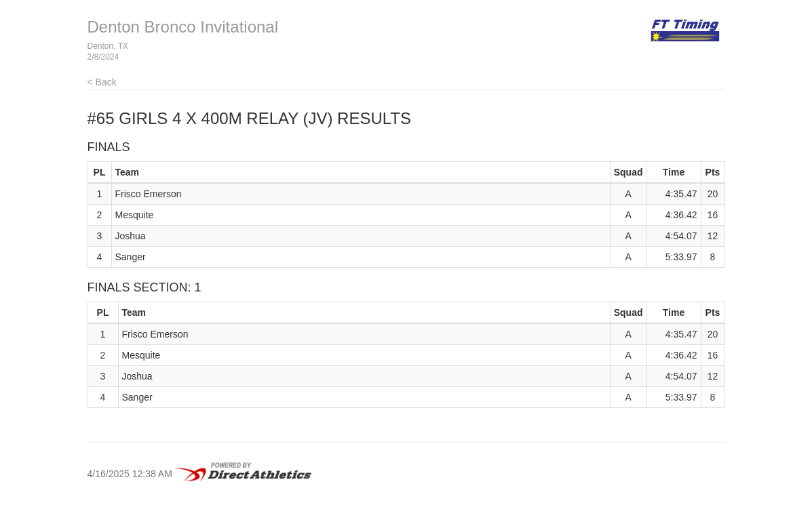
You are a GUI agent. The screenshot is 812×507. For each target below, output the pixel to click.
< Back (102, 82)
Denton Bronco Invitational (183, 27)
